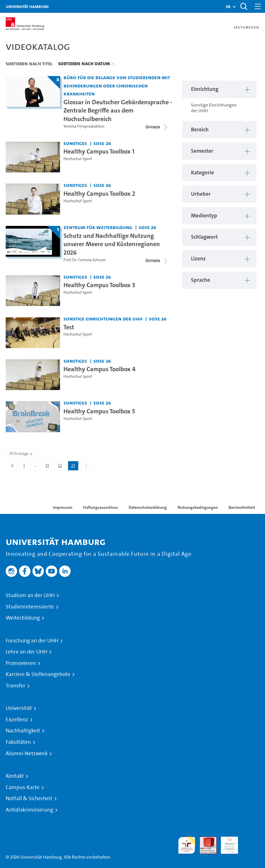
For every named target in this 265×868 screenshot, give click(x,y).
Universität (19, 708)
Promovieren (21, 663)
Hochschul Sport (78, 159)
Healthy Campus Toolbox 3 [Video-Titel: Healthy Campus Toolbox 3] (99, 285)
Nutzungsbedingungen (198, 507)
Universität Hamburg (27, 6)
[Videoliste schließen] (157, 127)
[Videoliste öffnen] (157, 261)
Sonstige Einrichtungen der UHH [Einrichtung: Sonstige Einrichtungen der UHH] (103, 319)
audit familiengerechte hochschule (187, 845)
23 (75, 467)
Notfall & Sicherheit (29, 798)
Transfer (16, 686)
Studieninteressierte (30, 607)
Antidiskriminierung (29, 810)
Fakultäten (18, 742)
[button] (228, 7)
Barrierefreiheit (242, 507)
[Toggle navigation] (258, 6)
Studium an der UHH (30, 595)
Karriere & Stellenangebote (38, 674)
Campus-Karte (23, 787)
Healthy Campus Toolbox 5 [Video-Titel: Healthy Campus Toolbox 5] (99, 411)
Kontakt (15, 776)
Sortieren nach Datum (84, 64)
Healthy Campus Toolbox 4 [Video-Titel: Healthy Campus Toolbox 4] (99, 369)
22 (62, 467)
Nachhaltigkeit (23, 731)
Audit (205, 840)
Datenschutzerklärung (148, 507)
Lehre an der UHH (26, 652)
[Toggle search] (244, 6)
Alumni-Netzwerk (27, 753)
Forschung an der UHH (32, 641)
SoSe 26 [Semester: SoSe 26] (102, 143)
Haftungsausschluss (100, 507)
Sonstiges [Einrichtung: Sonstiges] (75, 143)
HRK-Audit (226, 843)
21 (49, 467)
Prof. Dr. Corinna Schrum (85, 260)
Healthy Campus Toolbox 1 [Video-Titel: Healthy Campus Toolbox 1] (99, 151)
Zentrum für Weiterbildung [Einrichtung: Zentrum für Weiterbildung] (98, 227)
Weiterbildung (23, 618)
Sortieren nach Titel (29, 64)
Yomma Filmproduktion (84, 126)
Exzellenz (17, 720)
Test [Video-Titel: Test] (69, 327)
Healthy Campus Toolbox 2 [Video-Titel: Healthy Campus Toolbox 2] (99, 193)
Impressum (63, 507)
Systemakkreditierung (251, 840)
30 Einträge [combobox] (21, 454)
